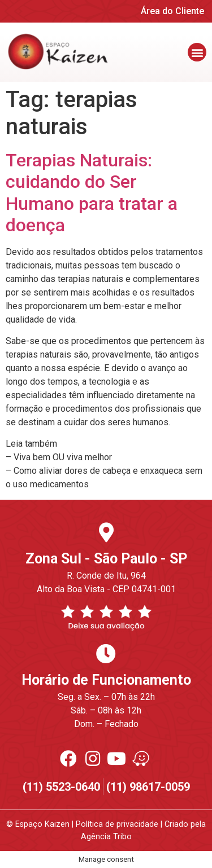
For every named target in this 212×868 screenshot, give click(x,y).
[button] (197, 52)
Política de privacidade (117, 824)
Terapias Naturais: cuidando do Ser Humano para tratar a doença (92, 193)
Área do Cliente (172, 11)
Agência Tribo (106, 837)
